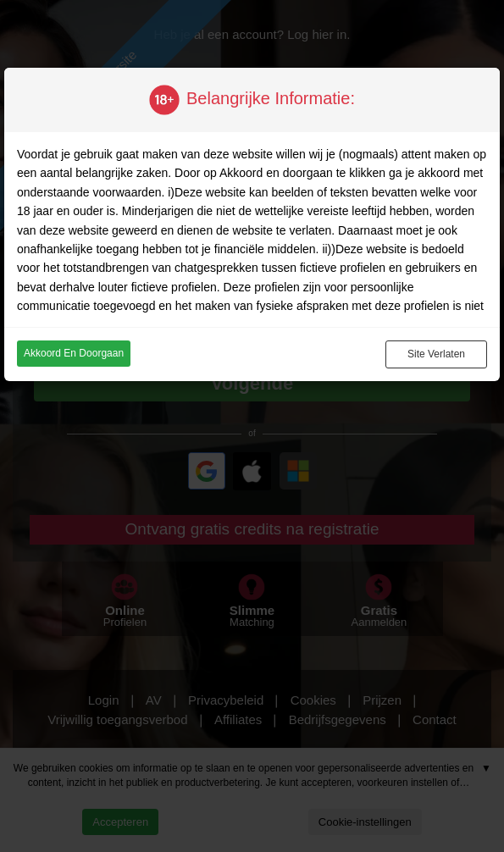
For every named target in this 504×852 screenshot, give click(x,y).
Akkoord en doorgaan (74, 353)
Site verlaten (436, 354)
